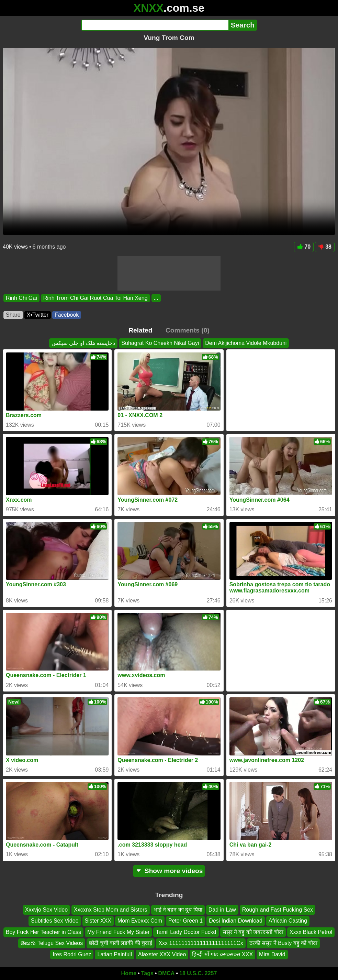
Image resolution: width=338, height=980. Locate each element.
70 (304, 247)
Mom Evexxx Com (140, 921)
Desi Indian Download (236, 921)
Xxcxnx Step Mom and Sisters (110, 910)
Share (13, 315)
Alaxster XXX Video (162, 954)
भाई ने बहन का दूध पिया (178, 910)
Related (140, 330)
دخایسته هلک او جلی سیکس (83, 343)
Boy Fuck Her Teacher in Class (43, 932)
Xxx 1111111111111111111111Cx (201, 943)
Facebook (67, 315)
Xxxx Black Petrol (311, 932)
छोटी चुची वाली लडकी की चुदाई (121, 943)
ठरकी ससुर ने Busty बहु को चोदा (283, 943)
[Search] (155, 25)
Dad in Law (222, 910)
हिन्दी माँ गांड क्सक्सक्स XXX (222, 954)
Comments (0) (188, 330)
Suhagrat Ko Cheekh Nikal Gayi (160, 343)
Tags (147, 973)
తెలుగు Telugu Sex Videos (52, 943)
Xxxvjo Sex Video (46, 910)
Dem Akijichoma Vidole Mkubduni (246, 343)
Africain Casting (288, 921)
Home (129, 973)
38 (325, 247)
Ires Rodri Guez (72, 954)
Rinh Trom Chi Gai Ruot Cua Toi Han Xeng (95, 298)
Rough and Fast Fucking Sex (278, 910)
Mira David (272, 954)
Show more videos (169, 871)
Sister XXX (98, 921)
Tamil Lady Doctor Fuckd (186, 932)
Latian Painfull (115, 954)
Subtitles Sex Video (55, 921)
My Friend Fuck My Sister (118, 932)
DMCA (166, 973)
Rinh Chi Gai (21, 298)
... (156, 298)
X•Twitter (38, 315)
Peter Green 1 (186, 921)
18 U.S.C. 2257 (198, 973)
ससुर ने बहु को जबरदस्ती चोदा (253, 932)
